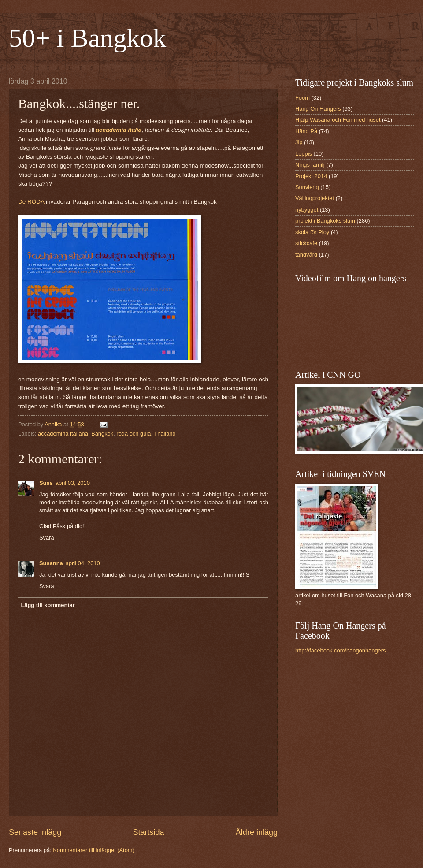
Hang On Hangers (318, 109)
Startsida (148, 832)
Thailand (165, 434)
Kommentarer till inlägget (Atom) (94, 850)
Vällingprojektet (315, 198)
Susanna (51, 563)
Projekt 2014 (311, 176)
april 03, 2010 (73, 483)
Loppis (304, 154)
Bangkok (102, 434)
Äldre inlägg (257, 832)
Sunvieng (307, 187)
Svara (47, 538)
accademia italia (119, 130)
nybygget (307, 210)
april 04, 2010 (83, 563)
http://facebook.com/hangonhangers (340, 650)
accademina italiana (63, 434)
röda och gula (134, 434)
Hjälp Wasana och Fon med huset (338, 120)
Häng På (306, 131)
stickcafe (306, 243)
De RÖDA (32, 202)
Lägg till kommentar (48, 605)
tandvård (306, 255)
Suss (46, 483)
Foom (302, 98)
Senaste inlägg (35, 832)
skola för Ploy (312, 232)
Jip (299, 142)
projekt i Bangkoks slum (325, 221)
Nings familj (310, 165)
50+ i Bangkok (87, 38)
